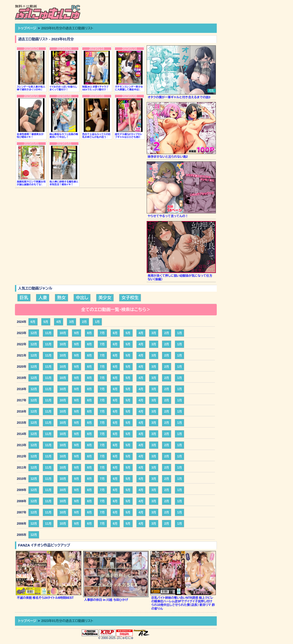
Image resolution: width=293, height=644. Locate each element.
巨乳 (24, 298)
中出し (82, 298)
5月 (46, 322)
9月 (77, 333)
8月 (89, 333)
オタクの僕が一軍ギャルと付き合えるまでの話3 (179, 97)
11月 (48, 333)
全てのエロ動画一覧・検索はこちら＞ (116, 310)
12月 (34, 333)
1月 (97, 322)
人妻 (43, 298)
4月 (59, 322)
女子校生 (130, 298)
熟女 (61, 298)
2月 (84, 322)
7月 (102, 333)
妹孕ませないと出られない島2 (168, 157)
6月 (33, 322)
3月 (71, 322)
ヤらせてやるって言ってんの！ (168, 216)
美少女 (105, 298)
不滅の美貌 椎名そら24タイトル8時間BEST (45, 598)
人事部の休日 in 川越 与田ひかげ (106, 600)
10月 (63, 333)
